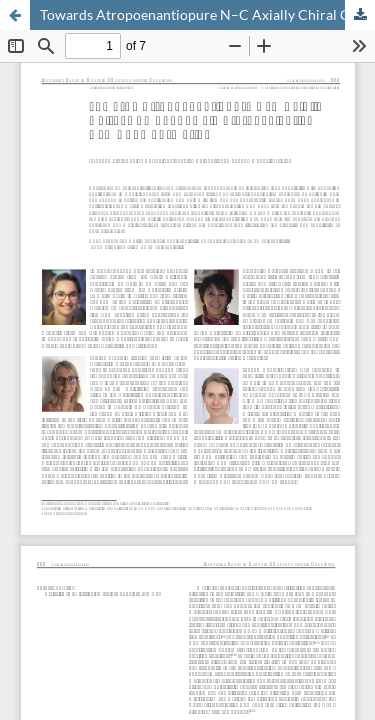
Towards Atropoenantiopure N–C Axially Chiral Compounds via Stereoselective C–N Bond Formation (207, 14)
